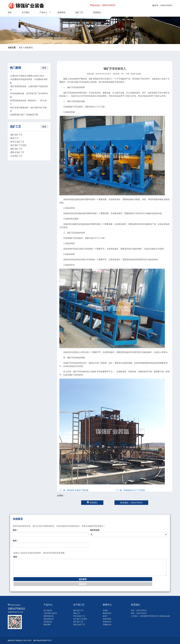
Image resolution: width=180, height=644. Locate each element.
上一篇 (74, 490)
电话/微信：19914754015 (131, 503)
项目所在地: (95, 530)
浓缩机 (105, 610)
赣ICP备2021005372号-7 (43, 640)
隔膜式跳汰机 (49, 616)
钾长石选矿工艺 (17, 142)
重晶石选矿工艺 (17, 152)
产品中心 (43, 12)
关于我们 (26, 12)
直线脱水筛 (107, 622)
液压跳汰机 (48, 622)
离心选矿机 (48, 610)
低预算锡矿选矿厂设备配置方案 (24, 115)
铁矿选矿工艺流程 (18, 145)
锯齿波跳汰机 (49, 619)
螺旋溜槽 (47, 625)
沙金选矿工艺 (16, 156)
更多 (44, 68)
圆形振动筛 (107, 613)
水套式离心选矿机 (50, 613)
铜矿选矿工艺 (16, 149)
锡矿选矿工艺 (16, 135)
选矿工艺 (79, 12)
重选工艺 (14, 138)
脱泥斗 (105, 616)
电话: (16, 541)
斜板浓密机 (107, 619)
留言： (16, 557)
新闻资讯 (61, 12)
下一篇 (130, 490)
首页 (10, 12)
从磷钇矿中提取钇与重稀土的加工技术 (27, 76)
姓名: (16, 530)
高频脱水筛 (107, 625)
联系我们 (97, 12)
